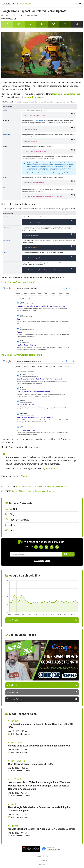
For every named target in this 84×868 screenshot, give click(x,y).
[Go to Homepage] (17, 4)
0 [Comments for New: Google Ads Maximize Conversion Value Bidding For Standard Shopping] (10, 817)
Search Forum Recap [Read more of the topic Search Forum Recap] (17, 761)
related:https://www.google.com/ (18, 282)
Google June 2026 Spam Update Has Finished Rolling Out (39, 746)
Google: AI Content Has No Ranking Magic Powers (33, 491)
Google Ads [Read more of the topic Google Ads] (13, 804)
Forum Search (42, 860)
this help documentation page (67, 94)
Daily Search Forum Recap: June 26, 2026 (31, 764)
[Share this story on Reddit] (30, 24)
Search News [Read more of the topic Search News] (14, 721)
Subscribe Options (42, 561)
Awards (42, 865)
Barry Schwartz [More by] (32, 15)
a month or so (32, 97)
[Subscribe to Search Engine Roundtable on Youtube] (52, 547)
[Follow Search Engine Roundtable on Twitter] (41, 547)
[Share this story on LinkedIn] (42, 24)
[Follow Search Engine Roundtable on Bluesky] (46, 547)
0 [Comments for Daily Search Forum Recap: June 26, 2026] (10, 771)
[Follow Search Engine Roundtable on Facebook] (36, 547)
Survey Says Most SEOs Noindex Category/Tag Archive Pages (42, 486)
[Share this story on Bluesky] (54, 24)
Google (13, 19)
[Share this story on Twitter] (19, 24)
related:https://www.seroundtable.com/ (21, 355)
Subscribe (68, 554)
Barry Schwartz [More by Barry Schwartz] (23, 734)
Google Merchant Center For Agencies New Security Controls (42, 829)
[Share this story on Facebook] (7, 24)
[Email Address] (36, 554)
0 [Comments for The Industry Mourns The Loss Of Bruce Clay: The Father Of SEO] (10, 734)
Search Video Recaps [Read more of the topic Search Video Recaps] (17, 779)
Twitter (25, 476)
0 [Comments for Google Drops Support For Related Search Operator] (20, 15)
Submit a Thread (42, 856)
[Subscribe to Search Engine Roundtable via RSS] (57, 547)
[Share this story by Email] (65, 24)
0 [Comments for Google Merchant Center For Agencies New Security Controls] (10, 836)
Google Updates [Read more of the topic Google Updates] (15, 743)
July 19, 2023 (52, 469)
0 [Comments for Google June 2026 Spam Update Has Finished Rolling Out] (10, 752)
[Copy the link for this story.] (77, 24)
